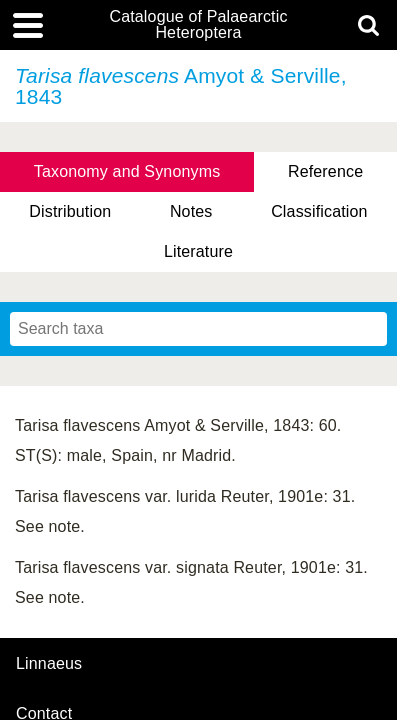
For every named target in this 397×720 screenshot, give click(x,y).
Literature (198, 251)
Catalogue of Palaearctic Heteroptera (198, 25)
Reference (325, 171)
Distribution (70, 211)
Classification (319, 211)
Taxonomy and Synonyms (127, 171)
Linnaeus (49, 664)
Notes (191, 211)
